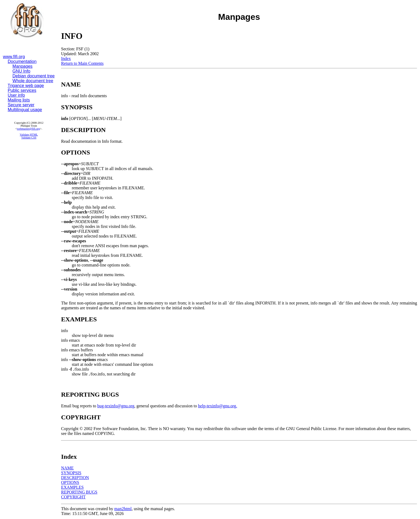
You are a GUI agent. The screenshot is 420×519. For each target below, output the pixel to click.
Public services (22, 90)
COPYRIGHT (73, 497)
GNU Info (22, 71)
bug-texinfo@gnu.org (116, 406)
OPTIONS (70, 482)
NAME (67, 468)
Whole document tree (33, 81)
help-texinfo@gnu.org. (217, 406)
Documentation (22, 61)
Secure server (21, 105)
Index (66, 59)
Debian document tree (34, 76)
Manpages (23, 66)
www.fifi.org (14, 57)
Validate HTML (29, 135)
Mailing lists (19, 100)
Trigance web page (26, 86)
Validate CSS (29, 138)
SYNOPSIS (71, 473)
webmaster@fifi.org (28, 129)
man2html (123, 509)
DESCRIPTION (75, 478)
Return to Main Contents (82, 63)
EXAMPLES (72, 487)
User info (16, 95)
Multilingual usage (25, 110)
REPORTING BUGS (79, 492)
